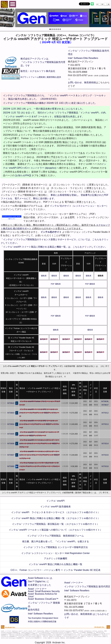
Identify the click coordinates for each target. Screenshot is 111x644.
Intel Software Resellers (40, 614)
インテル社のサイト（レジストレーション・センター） (79, 206)
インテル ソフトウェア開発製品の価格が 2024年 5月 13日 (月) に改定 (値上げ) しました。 (50, 103)
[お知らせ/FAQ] (23, 175)
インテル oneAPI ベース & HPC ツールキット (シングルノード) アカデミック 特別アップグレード (39, 424)
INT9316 (105, 466)
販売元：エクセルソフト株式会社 (38, 71)
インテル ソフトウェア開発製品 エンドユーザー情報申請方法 (55, 547)
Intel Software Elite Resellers (83, 58)
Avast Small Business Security (44, 591)
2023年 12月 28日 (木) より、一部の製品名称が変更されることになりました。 (44, 109)
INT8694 (11, 424)
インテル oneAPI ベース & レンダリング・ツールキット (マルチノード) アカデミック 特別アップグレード (39, 443)
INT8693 (11, 413)
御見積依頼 (90, 82)
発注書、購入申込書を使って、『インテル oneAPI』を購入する (55, 541)
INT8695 (11, 434)
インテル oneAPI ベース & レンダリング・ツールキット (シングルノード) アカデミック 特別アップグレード (39, 455)
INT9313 (105, 424)
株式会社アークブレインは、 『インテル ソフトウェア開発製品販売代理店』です (43, 62)
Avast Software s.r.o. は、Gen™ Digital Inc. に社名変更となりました (41, 581)
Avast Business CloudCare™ (43, 599)
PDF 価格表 (56, 284)
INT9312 (105, 413)
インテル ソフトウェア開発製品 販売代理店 (87, 586)
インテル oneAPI (55, 501)
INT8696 (11, 443)
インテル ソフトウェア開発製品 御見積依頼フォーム (56, 536)
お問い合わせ (75, 82)
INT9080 (11, 466)
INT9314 (105, 443)
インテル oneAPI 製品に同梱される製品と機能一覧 (55, 564)
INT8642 (11, 403)
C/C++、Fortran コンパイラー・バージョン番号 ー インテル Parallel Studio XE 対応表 (55, 570)
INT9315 (105, 455)
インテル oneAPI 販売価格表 (55, 507)
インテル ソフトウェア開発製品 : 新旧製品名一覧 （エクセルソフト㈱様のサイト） (56, 524)
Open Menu (13, 4)
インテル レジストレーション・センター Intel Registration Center (55, 553)
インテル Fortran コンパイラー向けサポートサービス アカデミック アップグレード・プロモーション (39, 466)
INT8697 (11, 455)
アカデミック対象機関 (55, 559)
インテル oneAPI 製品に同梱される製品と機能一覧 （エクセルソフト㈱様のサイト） (55, 518)
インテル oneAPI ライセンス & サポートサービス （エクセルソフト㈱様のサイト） (55, 512)
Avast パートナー (37, 589)
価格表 (44, 276)
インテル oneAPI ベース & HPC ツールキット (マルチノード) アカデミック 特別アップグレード (39, 413)
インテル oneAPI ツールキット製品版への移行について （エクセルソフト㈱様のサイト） (55, 530)
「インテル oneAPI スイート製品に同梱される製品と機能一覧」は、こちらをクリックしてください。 (54, 247)
